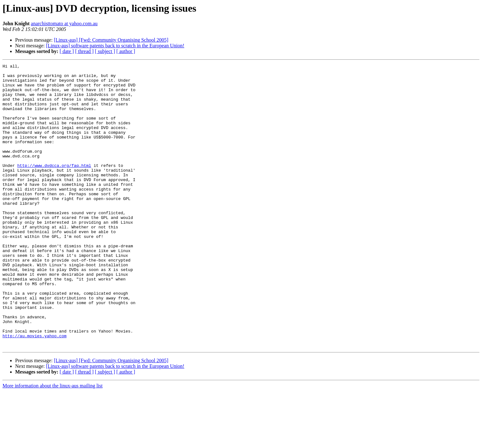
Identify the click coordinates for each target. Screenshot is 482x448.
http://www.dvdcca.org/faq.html (54, 186)
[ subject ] (105, 51)
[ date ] (67, 51)
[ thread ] (84, 51)
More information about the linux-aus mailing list (53, 442)
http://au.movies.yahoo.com (35, 391)
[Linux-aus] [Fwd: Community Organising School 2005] (111, 40)
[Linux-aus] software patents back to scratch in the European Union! (115, 46)
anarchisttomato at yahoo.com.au (64, 24)
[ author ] (126, 51)
